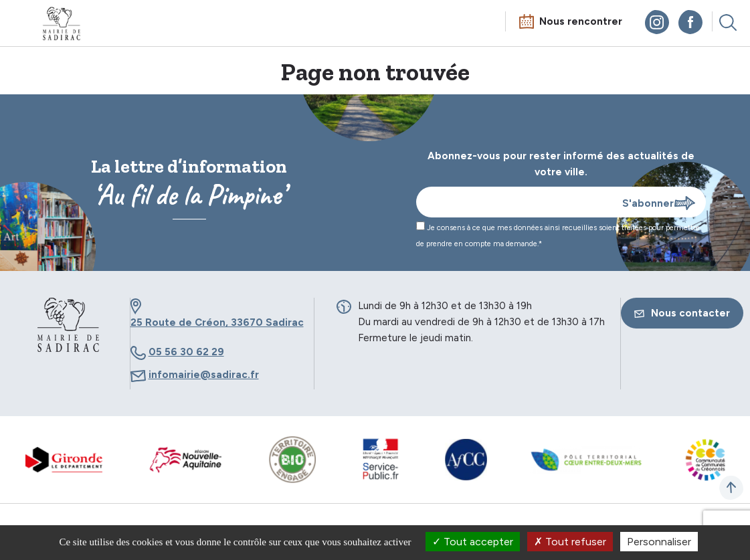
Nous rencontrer (581, 21)
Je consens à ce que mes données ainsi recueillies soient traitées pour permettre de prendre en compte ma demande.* (558, 235)
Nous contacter (682, 313)
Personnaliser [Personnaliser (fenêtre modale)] (659, 542)
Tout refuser (570, 542)
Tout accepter (473, 542)
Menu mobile (23, 25)
